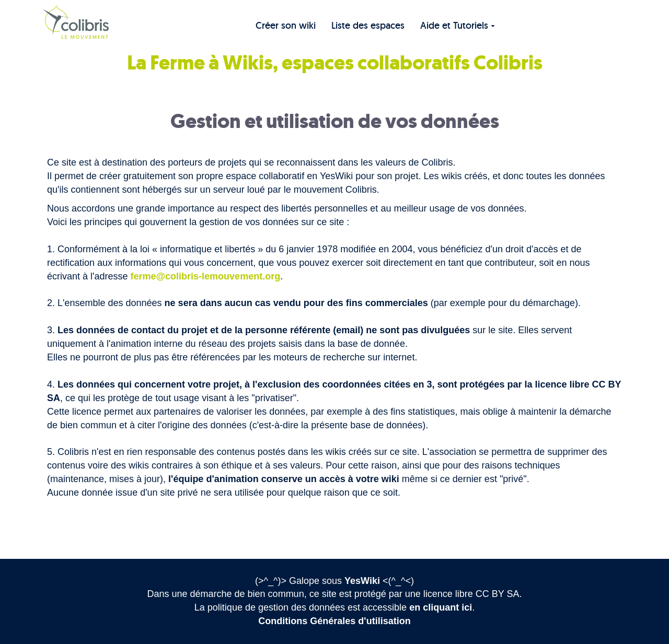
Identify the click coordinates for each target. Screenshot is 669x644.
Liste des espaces (368, 25)
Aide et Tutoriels (458, 25)
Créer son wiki (286, 25)
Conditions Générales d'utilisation (334, 621)
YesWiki (362, 581)
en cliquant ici (441, 607)
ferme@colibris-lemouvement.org (206, 276)
